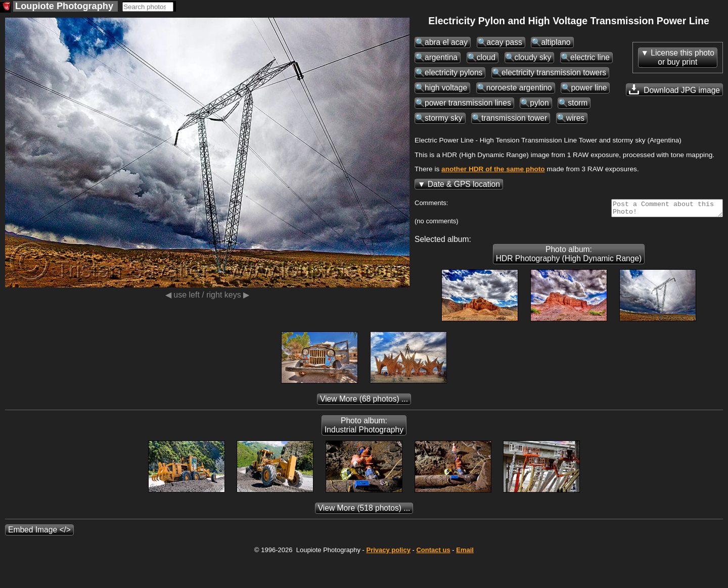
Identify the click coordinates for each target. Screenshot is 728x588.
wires (575, 118)
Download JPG (674, 89)
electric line (590, 57)
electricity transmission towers (554, 72)
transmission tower (514, 118)
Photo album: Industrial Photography (364, 428)
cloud (486, 57)
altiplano (556, 42)
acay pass (505, 42)
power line (589, 88)
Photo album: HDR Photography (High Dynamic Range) (569, 257)
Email (465, 553)
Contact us (433, 553)
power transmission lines (468, 103)
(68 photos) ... (364, 402)
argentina (441, 57)
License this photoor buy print (682, 57)
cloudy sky (533, 57)
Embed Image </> (39, 533)
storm (578, 103)
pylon (539, 103)
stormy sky (444, 118)
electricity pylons (453, 72)
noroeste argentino (519, 88)
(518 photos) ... (364, 511)
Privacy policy (388, 553)
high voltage (446, 88)
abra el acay (446, 42)
